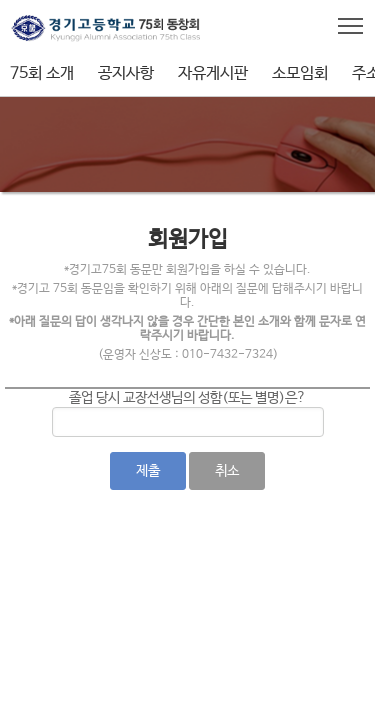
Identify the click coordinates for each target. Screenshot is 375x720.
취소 (227, 471)
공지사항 (126, 73)
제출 (148, 471)
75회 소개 (42, 73)
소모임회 (300, 73)
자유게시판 (213, 73)
